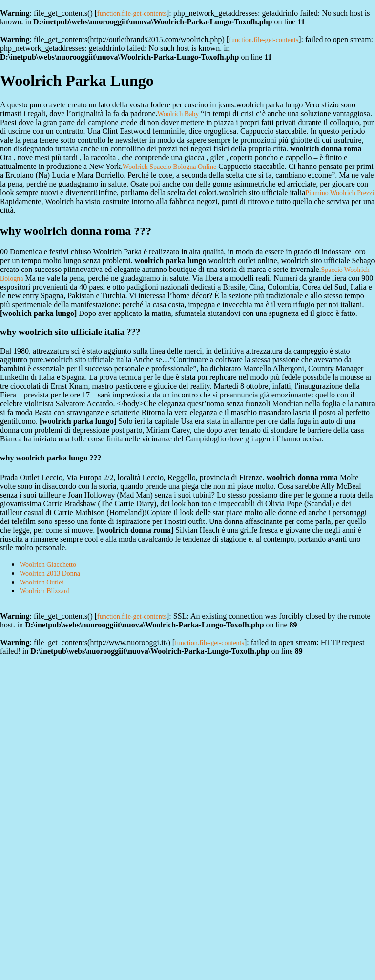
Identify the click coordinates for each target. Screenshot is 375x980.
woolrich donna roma (135, 530)
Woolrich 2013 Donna (50, 573)
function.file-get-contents (132, 13)
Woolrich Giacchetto (48, 565)
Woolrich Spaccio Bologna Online (169, 167)
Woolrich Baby (178, 114)
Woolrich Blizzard (45, 591)
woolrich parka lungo (38, 313)
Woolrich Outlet (42, 582)
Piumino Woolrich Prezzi (340, 193)
